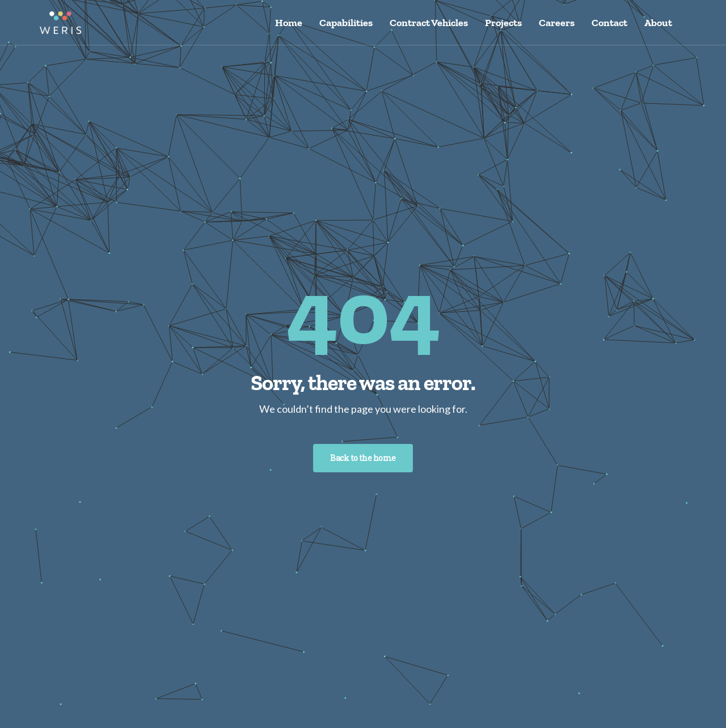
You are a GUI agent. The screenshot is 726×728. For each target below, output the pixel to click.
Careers (557, 23)
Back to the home (363, 458)
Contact (609, 23)
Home (289, 23)
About (658, 23)
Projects (503, 23)
